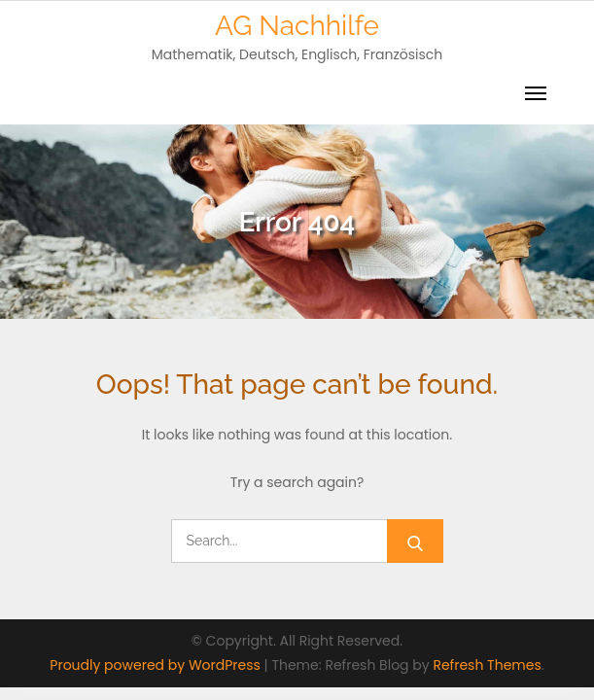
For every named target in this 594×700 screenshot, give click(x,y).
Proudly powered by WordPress (157, 665)
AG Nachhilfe (297, 26)
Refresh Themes (487, 665)
